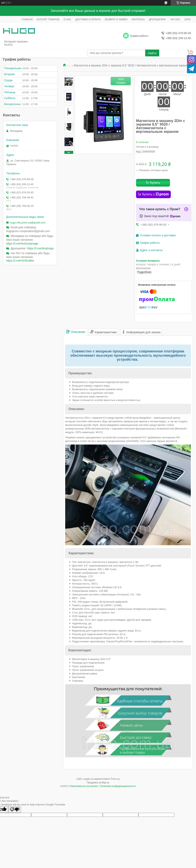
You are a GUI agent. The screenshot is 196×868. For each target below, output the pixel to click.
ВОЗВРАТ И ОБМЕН (116, 19)
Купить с (155, 194)
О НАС (67, 19)
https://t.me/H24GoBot (20, 261)
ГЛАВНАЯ (27, 19)
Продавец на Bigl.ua (98, 783)
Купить (155, 183)
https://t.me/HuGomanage (22, 244)
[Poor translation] (15, 810)
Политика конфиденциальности (118, 786)
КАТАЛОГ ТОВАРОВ (48, 19)
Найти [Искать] (152, 53)
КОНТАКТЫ (138, 19)
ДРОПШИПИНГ (157, 19)
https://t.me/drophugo (40, 248)
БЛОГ (188, 19)
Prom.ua (115, 779)
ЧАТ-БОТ (175, 19)
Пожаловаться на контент (84, 786)
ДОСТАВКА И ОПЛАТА (88, 19)
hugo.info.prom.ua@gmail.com (28, 223)
